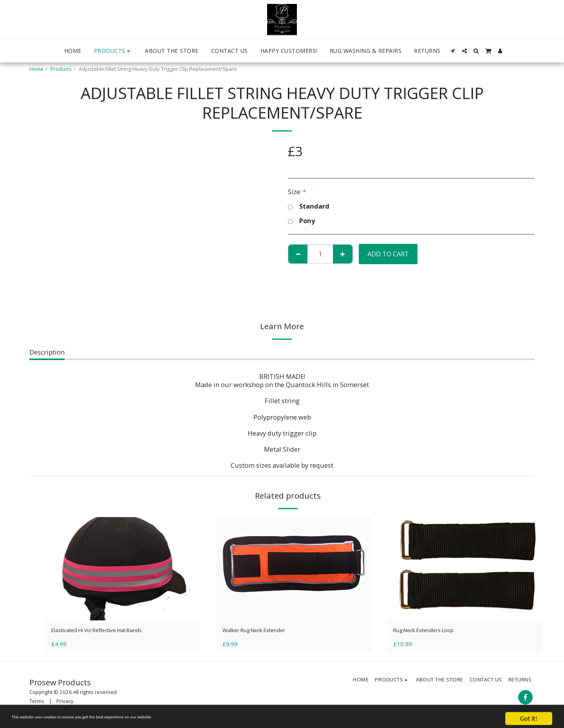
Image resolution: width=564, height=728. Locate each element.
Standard (309, 206)
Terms (37, 703)
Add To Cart (388, 254)
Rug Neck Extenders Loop (432, 631)
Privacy (65, 703)
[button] (453, 51)
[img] (123, 569)
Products (61, 69)
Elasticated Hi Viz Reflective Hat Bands (109, 631)
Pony (301, 221)
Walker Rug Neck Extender (263, 631)
